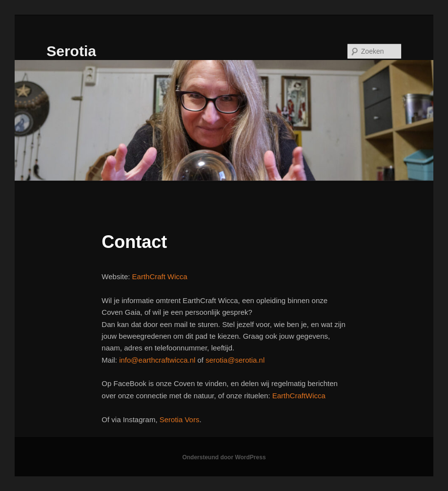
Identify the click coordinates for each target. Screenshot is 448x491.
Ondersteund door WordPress (224, 457)
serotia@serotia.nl (235, 360)
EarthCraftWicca (299, 396)
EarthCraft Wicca (160, 276)
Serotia (71, 51)
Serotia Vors (180, 419)
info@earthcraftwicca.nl (157, 360)
